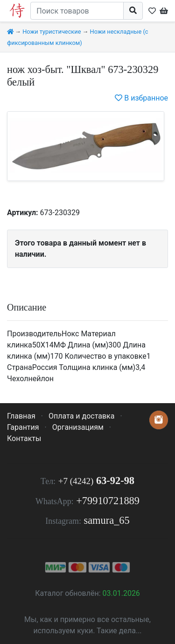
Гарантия (23, 427)
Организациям (78, 427)
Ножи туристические (52, 32)
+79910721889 (108, 501)
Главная (21, 416)
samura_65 (106, 520)
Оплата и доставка (81, 416)
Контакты (24, 438)
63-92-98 (96, 481)
